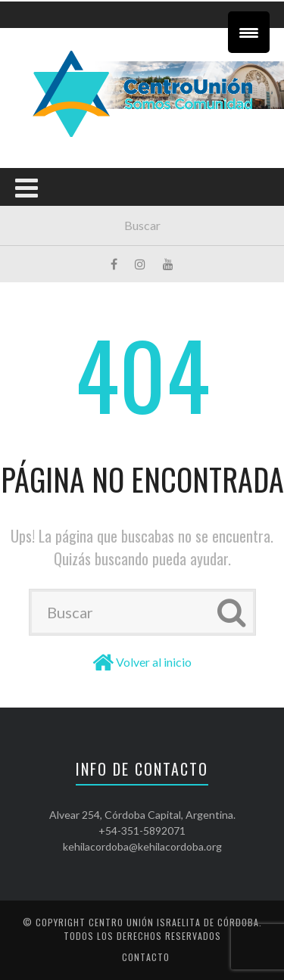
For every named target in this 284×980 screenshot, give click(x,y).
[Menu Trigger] (249, 32)
